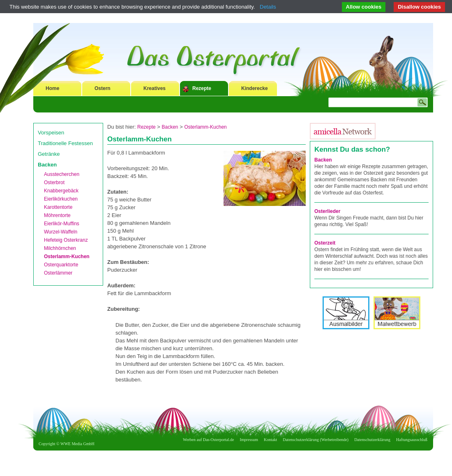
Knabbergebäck (61, 191)
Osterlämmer (58, 273)
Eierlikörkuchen (61, 199)
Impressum (249, 440)
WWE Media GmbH (77, 444)
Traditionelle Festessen (65, 143)
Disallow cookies (419, 7)
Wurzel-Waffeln (61, 232)
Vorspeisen (51, 133)
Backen (47, 165)
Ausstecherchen (62, 174)
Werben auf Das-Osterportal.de (208, 440)
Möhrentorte (57, 215)
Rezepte (202, 88)
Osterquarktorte (61, 265)
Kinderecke (255, 88)
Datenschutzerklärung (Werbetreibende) (316, 440)
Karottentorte (58, 207)
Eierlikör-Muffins (62, 224)
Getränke (49, 154)
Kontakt (270, 440)
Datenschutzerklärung (372, 440)
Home (52, 88)
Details (268, 7)
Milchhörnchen (60, 248)
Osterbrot (54, 183)
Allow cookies (364, 7)
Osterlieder (327, 211)
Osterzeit (325, 243)
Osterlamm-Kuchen (67, 256)
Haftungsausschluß (412, 440)
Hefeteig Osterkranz (66, 240)
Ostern (103, 88)
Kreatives (155, 88)
